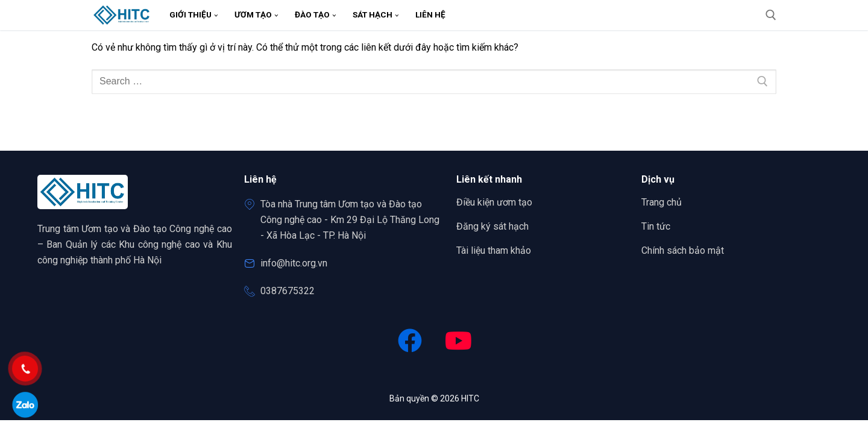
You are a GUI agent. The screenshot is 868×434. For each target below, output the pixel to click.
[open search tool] (771, 15)
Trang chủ (666, 203)
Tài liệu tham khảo (494, 250)
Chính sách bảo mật (683, 250)
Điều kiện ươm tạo (494, 202)
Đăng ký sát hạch (492, 226)
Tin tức (656, 226)
